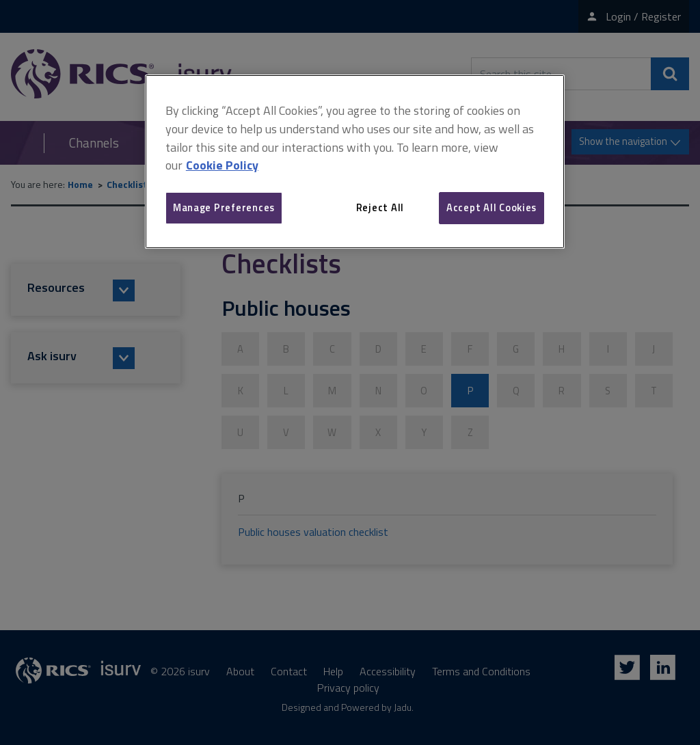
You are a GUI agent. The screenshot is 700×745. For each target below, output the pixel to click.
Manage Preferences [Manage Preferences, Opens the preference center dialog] (224, 207)
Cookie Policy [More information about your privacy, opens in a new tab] (222, 165)
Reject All (380, 207)
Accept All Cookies (492, 207)
